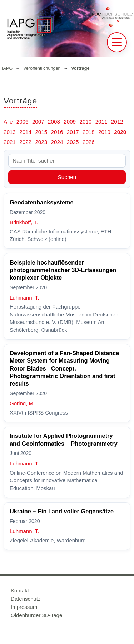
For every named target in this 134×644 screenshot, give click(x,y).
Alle (8, 122)
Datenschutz (26, 599)
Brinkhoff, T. (24, 222)
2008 (54, 122)
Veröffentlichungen (42, 68)
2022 (25, 142)
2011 (101, 122)
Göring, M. (22, 403)
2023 (41, 142)
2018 (89, 132)
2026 (89, 142)
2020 (120, 132)
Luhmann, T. (24, 298)
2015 (41, 132)
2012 (117, 122)
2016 (57, 132)
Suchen (67, 177)
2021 (10, 142)
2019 (104, 132)
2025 (73, 142)
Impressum (24, 607)
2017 (73, 132)
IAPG (7, 68)
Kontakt (20, 590)
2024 (57, 142)
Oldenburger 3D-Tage (36, 615)
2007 (38, 122)
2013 (10, 132)
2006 (23, 122)
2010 (85, 122)
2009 (70, 122)
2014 (25, 132)
